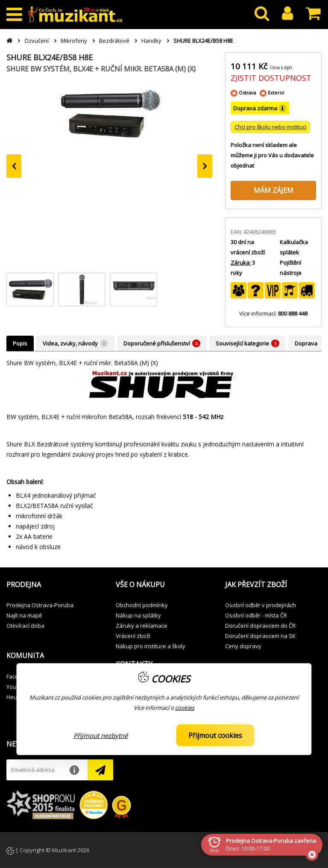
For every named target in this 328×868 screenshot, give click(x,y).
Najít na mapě (24, 615)
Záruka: (241, 263)
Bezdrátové (114, 41)
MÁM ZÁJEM (274, 190)
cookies (185, 708)
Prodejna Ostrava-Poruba (40, 605)
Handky (151, 41)
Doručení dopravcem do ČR (260, 626)
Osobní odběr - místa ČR (256, 615)
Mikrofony (74, 41)
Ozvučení (37, 41)
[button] (55, 585)
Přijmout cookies (215, 735)
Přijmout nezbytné (101, 735)
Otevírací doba (25, 626)
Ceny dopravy (243, 646)
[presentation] (14, 166)
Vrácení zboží (133, 636)
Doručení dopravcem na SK (260, 636)
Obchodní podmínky (142, 605)
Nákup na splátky (138, 615)
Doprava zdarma (260, 108)
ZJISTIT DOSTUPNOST (271, 78)
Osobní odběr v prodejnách (261, 605)
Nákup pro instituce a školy (151, 646)
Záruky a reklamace (142, 626)
